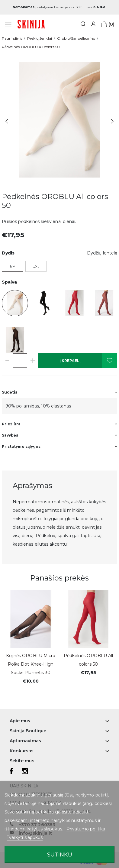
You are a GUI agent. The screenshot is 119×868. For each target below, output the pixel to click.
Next (112, 121)
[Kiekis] (20, 361)
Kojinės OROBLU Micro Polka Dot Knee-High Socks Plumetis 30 (31, 664)
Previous (7, 121)
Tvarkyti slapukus (25, 837)
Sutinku (60, 855)
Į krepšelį (70, 361)
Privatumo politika (86, 829)
